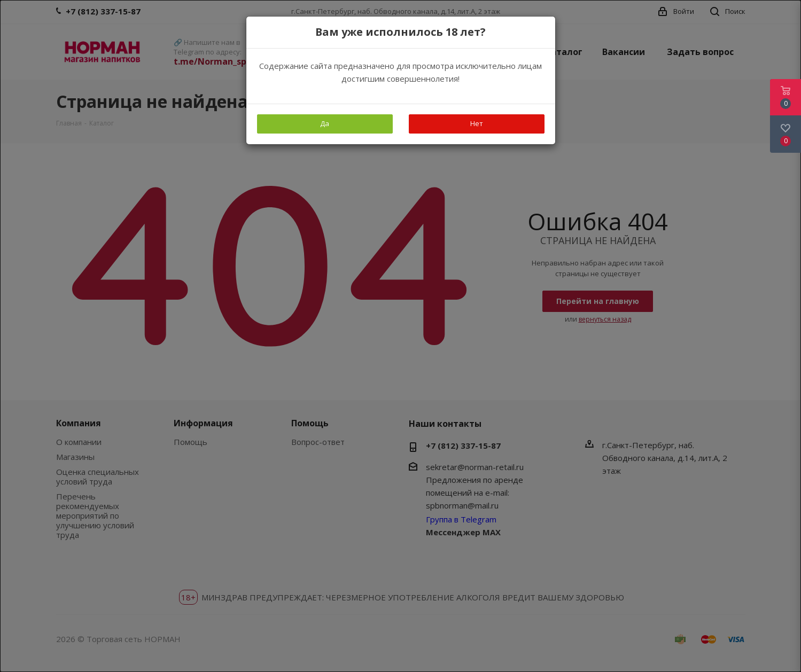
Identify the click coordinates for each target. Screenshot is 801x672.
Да (325, 123)
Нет (477, 123)
